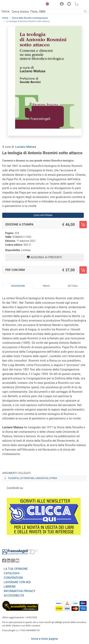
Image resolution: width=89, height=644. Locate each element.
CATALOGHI (12, 573)
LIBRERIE (10, 587)
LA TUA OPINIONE (16, 569)
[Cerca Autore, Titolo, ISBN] (46, 11)
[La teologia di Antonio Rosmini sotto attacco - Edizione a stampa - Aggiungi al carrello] (83, 225)
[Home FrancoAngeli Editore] (15, 4)
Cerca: (6, 11)
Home (5, 18)
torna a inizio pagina (44, 639)
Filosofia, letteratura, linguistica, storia (33, 478)
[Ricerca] (85, 11)
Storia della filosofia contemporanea (30, 18)
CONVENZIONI (13, 578)
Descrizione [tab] (18, 286)
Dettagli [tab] (73, 286)
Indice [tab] (46, 286)
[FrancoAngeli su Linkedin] (9, 561)
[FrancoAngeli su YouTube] (17, 561)
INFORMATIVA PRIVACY (20, 591)
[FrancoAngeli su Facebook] (4, 561)
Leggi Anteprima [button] (43, 215)
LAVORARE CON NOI (17, 582)
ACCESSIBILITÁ (14, 596)
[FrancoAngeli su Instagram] (13, 561)
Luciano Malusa (26, 147)
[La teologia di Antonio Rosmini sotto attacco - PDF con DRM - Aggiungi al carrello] (83, 270)
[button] (46, 4)
